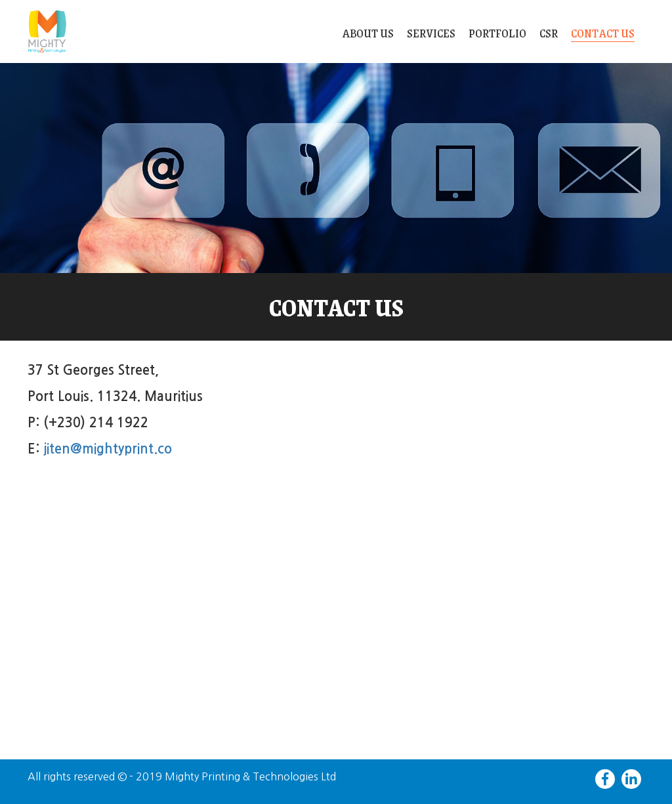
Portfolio (497, 33)
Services (431, 33)
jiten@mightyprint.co (108, 449)
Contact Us (603, 34)
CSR (549, 33)
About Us (368, 33)
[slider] (336, 168)
